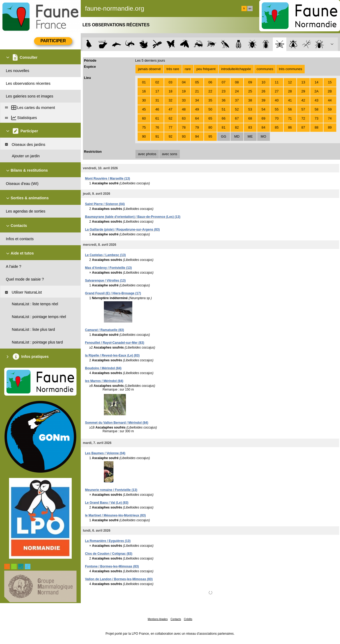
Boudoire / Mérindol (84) (103, 368)
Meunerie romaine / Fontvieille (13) (111, 490)
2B (330, 91)
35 (210, 100)
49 (197, 109)
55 (277, 109)
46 (157, 109)
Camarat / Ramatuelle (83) (105, 330)
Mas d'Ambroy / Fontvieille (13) (108, 268)
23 (224, 91)
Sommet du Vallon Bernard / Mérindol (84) (117, 423)
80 (210, 127)
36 (224, 100)
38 (250, 100)
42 (303, 100)
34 (197, 100)
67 (237, 118)
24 (237, 91)
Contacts (176, 619)
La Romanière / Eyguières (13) (108, 541)
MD (237, 136)
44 (330, 100)
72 (303, 118)
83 (250, 127)
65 (210, 118)
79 (197, 127)
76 (157, 127)
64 (197, 118)
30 (144, 100)
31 (157, 100)
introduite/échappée (236, 69)
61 (157, 118)
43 (316, 100)
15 (330, 82)
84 (263, 127)
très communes (290, 69)
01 (144, 82)
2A (317, 91)
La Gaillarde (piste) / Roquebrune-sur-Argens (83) (122, 230)
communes (265, 69)
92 (171, 136)
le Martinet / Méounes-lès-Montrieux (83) (115, 515)
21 (197, 91)
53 (250, 109)
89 (330, 127)
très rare (173, 69)
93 (184, 136)
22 (210, 91)
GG (224, 136)
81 (224, 127)
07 (224, 82)
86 (290, 127)
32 (171, 100)
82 (237, 127)
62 (171, 118)
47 (171, 109)
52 (237, 109)
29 (303, 91)
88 (316, 127)
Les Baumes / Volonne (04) (105, 453)
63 (184, 118)
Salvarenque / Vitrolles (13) (105, 281)
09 (250, 82)
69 (263, 118)
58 (316, 109)
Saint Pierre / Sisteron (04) (105, 204)
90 (144, 136)
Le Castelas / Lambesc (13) (105, 255)
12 (290, 82)
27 (277, 91)
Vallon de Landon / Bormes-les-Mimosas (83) (119, 579)
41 (290, 100)
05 (197, 82)
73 (316, 118)
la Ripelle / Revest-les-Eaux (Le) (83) (112, 355)
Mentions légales (158, 619)
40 (277, 100)
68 (250, 118)
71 (290, 118)
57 (303, 109)
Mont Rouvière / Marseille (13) (107, 179)
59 (330, 109)
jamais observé (149, 69)
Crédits (188, 619)
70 (277, 118)
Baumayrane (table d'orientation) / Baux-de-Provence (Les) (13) (133, 217)
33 (184, 100)
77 (171, 127)
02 (157, 82)
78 (184, 127)
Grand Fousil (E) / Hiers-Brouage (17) (113, 293)
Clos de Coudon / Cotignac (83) (109, 554)
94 (197, 136)
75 (144, 127)
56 (290, 109)
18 (171, 91)
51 (224, 109)
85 (277, 127)
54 (263, 109)
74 (330, 118)
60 (144, 118)
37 (237, 100)
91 (157, 136)
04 (184, 82)
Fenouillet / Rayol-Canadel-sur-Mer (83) (115, 343)
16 (144, 91)
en (250, 9)
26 (263, 91)
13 (303, 82)
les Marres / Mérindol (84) (104, 381)
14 (316, 82)
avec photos (147, 154)
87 (303, 127)
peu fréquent (206, 69)
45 (144, 109)
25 (250, 91)
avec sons (170, 154)
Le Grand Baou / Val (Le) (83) (107, 503)
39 (263, 100)
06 (210, 82)
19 (184, 91)
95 (210, 136)
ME (250, 136)
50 (210, 109)
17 (157, 91)
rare (188, 69)
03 (171, 82)
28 (290, 91)
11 (277, 82)
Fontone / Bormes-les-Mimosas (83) (112, 566)
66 (224, 118)
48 (184, 109)
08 (237, 82)
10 (263, 82)
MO (263, 136)
